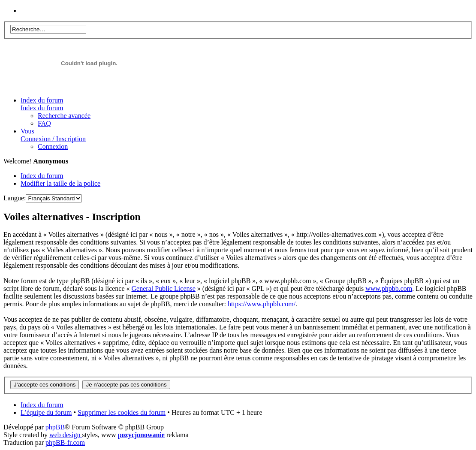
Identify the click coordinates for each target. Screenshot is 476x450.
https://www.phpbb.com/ (262, 304)
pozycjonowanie (141, 435)
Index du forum (42, 104)
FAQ (44, 123)
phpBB (55, 427)
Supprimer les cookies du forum (122, 412)
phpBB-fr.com (65, 442)
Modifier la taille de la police (60, 183)
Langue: (15, 198)
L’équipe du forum (46, 412)
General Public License (164, 288)
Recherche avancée (64, 116)
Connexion (53, 146)
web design (66, 435)
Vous (53, 135)
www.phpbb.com (389, 288)
